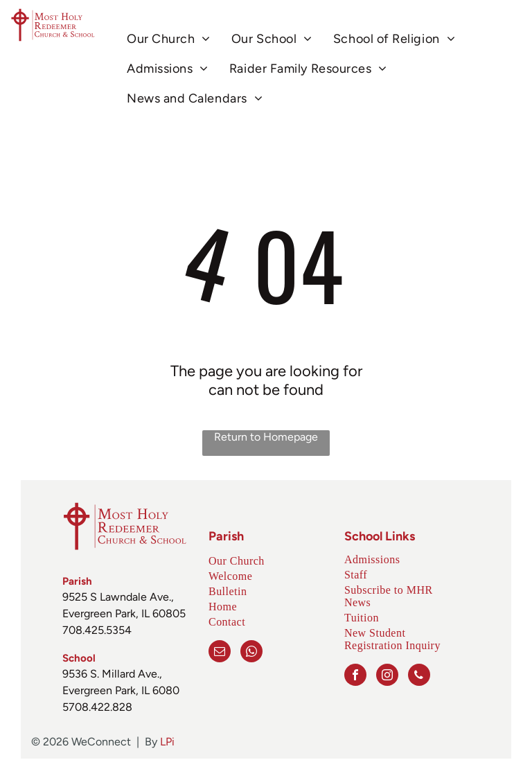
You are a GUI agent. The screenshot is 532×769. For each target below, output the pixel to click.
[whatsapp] (251, 653)
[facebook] (355, 677)
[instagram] (387, 677)
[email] (220, 653)
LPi (167, 742)
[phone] (419, 677)
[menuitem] (169, 38)
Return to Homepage (266, 437)
